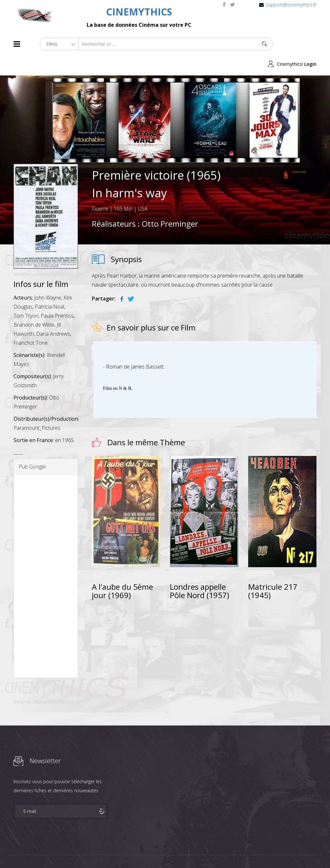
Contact (123, 851)
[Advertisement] (46, 556)
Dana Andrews (53, 314)
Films (33, 851)
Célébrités (55, 851)
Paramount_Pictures (37, 408)
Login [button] (310, 44)
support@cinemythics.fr (291, 5)
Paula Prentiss (57, 296)
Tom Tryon (26, 296)
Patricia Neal (49, 287)
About (15, 851)
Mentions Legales (90, 851)
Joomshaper (221, 851)
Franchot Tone (31, 323)
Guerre (100, 189)
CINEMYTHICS (139, 12)
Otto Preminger (170, 204)
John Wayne (48, 278)
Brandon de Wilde (34, 305)
